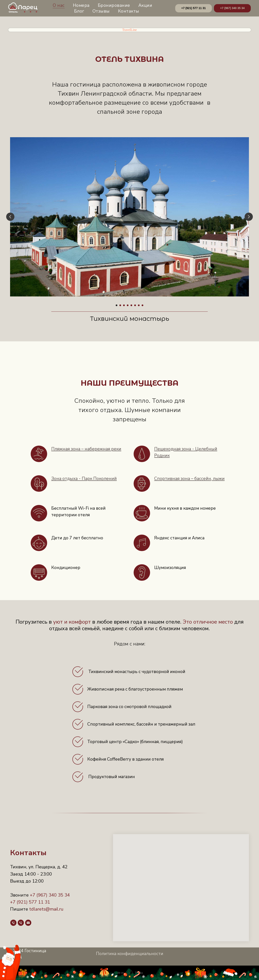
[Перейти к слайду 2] (120, 305)
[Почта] (28, 923)
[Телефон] (13, 923)
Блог (79, 11)
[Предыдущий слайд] (10, 217)
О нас (59, 5)
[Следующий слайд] (249, 217)
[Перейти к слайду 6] (135, 305)
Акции (145, 5)
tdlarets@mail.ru (46, 909)
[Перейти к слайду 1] (117, 305)
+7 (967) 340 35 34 (50, 895)
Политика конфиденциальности (130, 954)
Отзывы (101, 11)
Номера (81, 5)
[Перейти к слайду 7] (139, 305)
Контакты (129, 11)
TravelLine (130, 30)
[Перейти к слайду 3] (124, 305)
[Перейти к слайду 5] (131, 305)
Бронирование (114, 5)
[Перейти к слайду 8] (142, 305)
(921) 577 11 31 (33, 902)
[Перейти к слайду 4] (128, 305)
